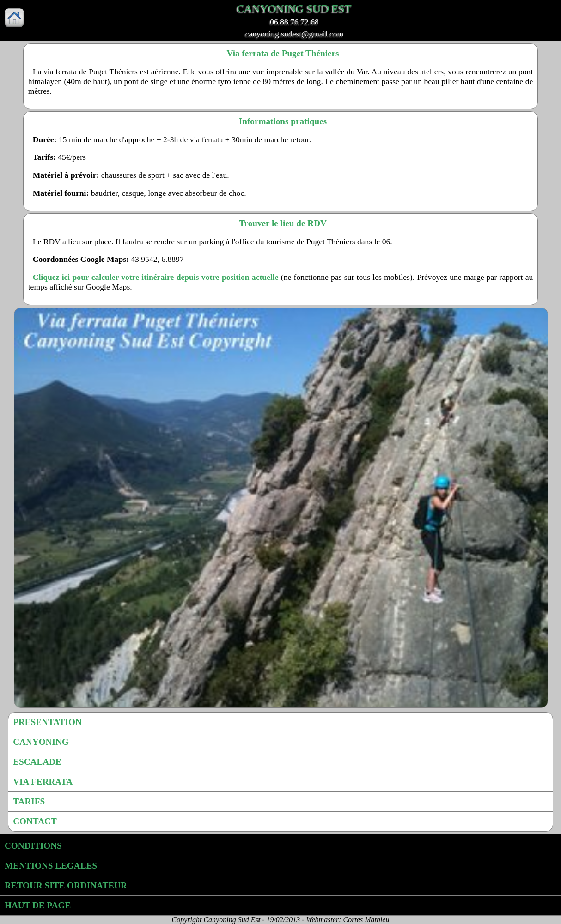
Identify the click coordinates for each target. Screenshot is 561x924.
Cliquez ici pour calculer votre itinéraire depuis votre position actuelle (156, 277)
